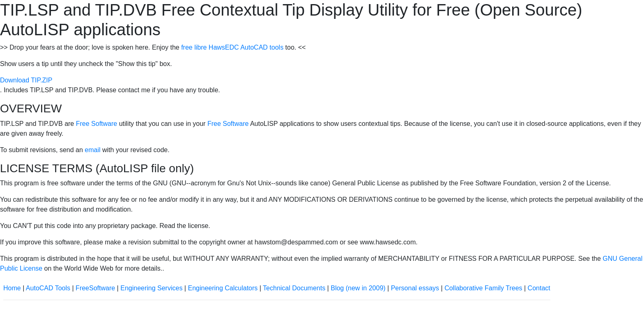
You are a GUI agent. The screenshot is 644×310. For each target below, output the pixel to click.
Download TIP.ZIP (26, 80)
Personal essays (415, 288)
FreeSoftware (95, 288)
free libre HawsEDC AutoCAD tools (232, 47)
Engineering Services (151, 288)
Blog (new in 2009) (358, 288)
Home (12, 288)
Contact (539, 288)
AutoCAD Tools (48, 288)
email (92, 150)
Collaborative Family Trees (483, 288)
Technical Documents (294, 288)
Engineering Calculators (223, 288)
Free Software (97, 124)
